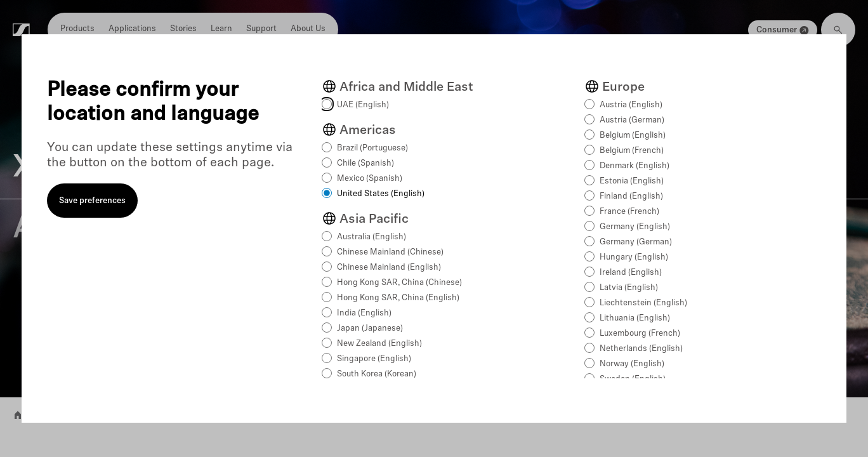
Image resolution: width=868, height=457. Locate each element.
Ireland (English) (631, 273)
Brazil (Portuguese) (372, 148)
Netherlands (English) (641, 349)
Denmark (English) (635, 166)
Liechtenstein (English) (643, 303)
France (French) (629, 212)
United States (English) (381, 194)
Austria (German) (632, 120)
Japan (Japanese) (370, 328)
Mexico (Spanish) (370, 179)
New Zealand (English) (379, 344)
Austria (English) (631, 105)
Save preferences (92, 201)
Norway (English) (632, 364)
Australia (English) (372, 237)
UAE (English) (363, 105)
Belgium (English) (633, 136)
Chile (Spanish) (365, 163)
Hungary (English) (634, 257)
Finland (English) (631, 196)
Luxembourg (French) (640, 334)
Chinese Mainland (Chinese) (390, 252)
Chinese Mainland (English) (389, 268)
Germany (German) (636, 242)
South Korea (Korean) (377, 374)
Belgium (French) (632, 151)
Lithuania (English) (635, 318)
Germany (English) (635, 227)
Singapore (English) (374, 359)
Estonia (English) (632, 181)
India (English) (364, 313)
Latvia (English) (629, 288)
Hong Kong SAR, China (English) (398, 298)
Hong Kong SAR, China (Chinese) (399, 283)
